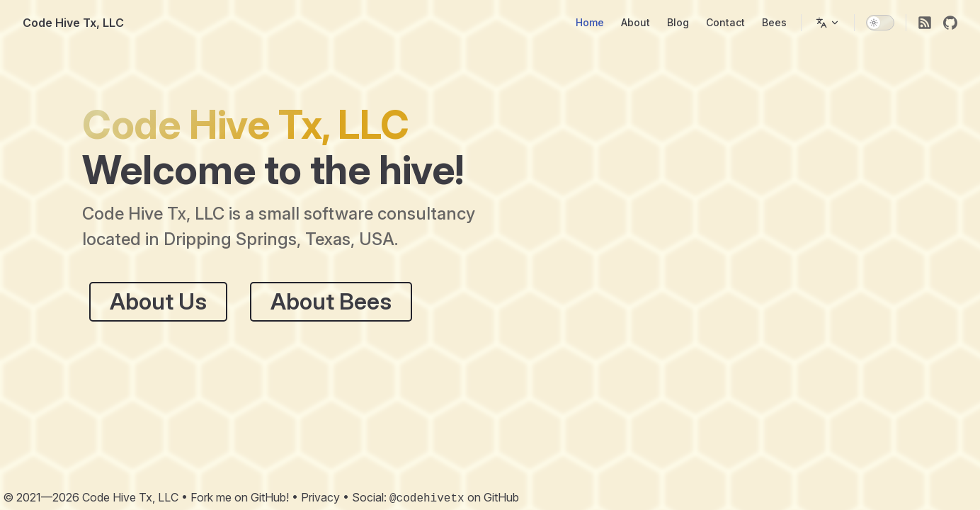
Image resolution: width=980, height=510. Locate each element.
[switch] (880, 23)
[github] (950, 23)
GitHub (501, 497)
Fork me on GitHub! (240, 497)
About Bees (331, 301)
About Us (158, 301)
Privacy (320, 497)
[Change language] (828, 23)
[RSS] (925, 23)
